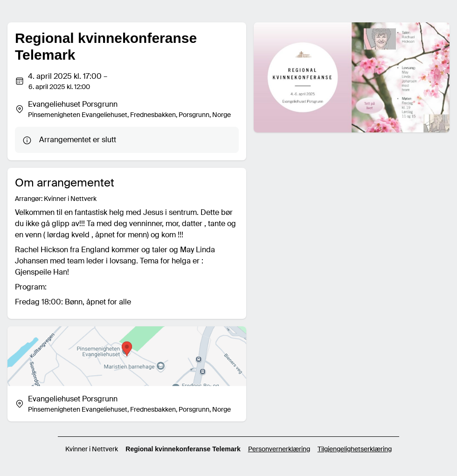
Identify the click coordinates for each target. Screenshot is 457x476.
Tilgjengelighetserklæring (355, 449)
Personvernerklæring (279, 449)
